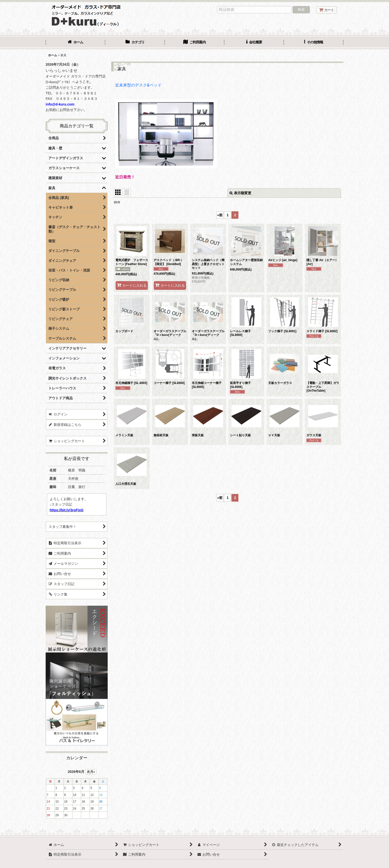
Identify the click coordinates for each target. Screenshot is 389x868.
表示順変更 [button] (240, 193)
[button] (314, 43)
